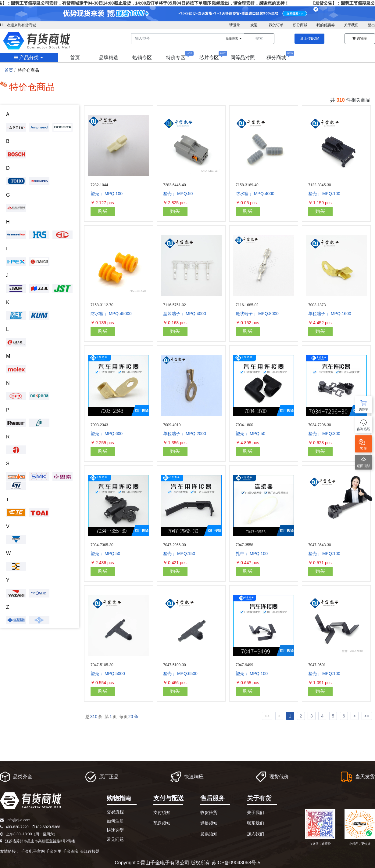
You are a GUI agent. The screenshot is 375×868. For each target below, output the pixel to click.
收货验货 (209, 812)
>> (367, 716)
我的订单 (276, 25)
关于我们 (351, 25)
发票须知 (209, 834)
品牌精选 (109, 58)
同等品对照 (243, 58)
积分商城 (300, 25)
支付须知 (162, 812)
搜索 (259, 38)
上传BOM (309, 38)
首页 (75, 58)
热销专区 (142, 58)
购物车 (360, 38)
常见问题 (115, 839)
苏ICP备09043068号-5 (236, 863)
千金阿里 (54, 851)
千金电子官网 (33, 851)
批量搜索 (234, 39)
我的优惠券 (326, 25)
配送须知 (162, 823)
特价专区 (176, 58)
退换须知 (209, 823)
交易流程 (115, 812)
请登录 (235, 25)
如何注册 (115, 821)
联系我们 (255, 823)
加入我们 (255, 834)
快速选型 (115, 830)
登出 (371, 25)
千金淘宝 (71, 851)
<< (267, 716)
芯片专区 (209, 58)
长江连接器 (90, 851)
